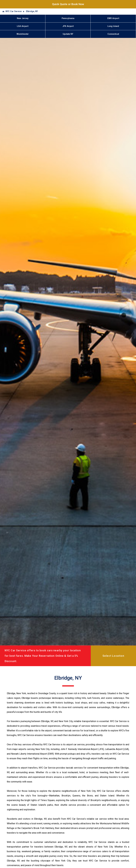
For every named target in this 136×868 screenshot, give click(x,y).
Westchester (23, 34)
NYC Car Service (14, 11)
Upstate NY (68, 34)
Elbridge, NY (32, 11)
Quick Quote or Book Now (68, 4)
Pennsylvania (68, 18)
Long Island (113, 26)
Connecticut (113, 34)
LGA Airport (23, 26)
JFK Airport (68, 26)
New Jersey (23, 18)
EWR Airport (113, 18)
